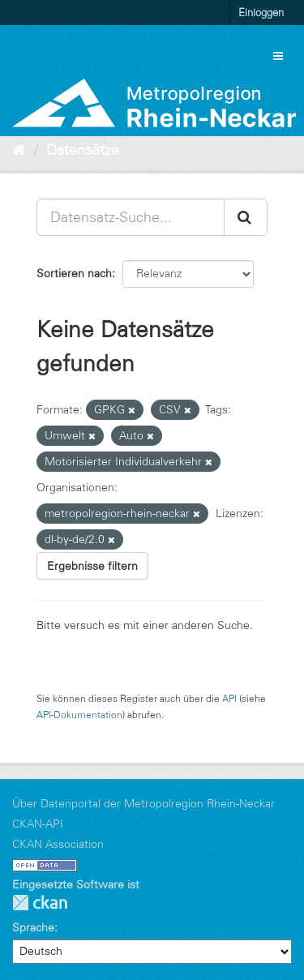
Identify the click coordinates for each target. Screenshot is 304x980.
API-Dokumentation (79, 715)
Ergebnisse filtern (92, 566)
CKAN (40, 903)
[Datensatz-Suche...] (131, 217)
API (229, 698)
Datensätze (83, 150)
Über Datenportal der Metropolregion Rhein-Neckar (143, 803)
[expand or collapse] (278, 56)
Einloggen (261, 12)
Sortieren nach (74, 273)
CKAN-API (38, 824)
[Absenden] (246, 217)
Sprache (33, 927)
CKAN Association (58, 844)
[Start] (19, 150)
